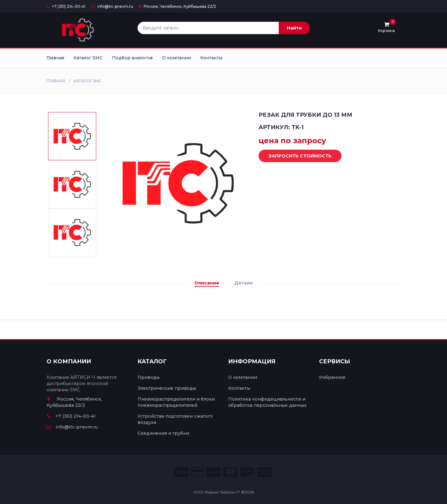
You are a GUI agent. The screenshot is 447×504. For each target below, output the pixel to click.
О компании (176, 58)
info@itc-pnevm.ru (112, 6)
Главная (55, 58)
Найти (294, 28)
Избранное (332, 377)
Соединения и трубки (163, 433)
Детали (244, 283)
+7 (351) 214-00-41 (66, 6)
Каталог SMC (88, 58)
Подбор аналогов (132, 58)
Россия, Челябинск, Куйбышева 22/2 (178, 6)
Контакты (211, 58)
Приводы (149, 377)
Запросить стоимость (295, 156)
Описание (207, 283)
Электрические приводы (167, 388)
